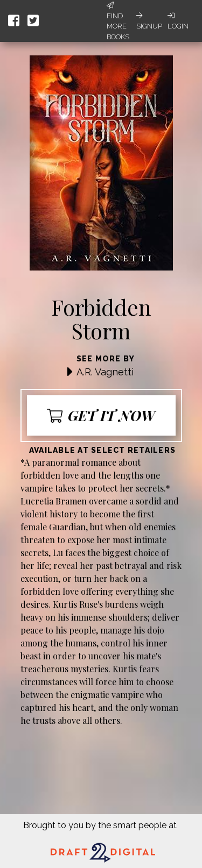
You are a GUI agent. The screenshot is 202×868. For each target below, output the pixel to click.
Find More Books (118, 21)
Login (178, 21)
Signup (149, 21)
